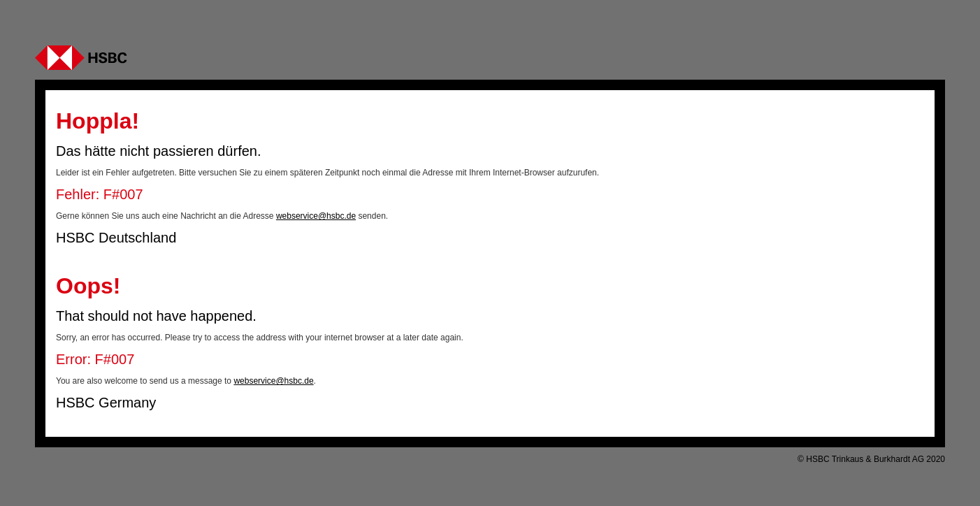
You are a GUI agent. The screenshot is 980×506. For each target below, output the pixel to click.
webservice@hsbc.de (316, 216)
